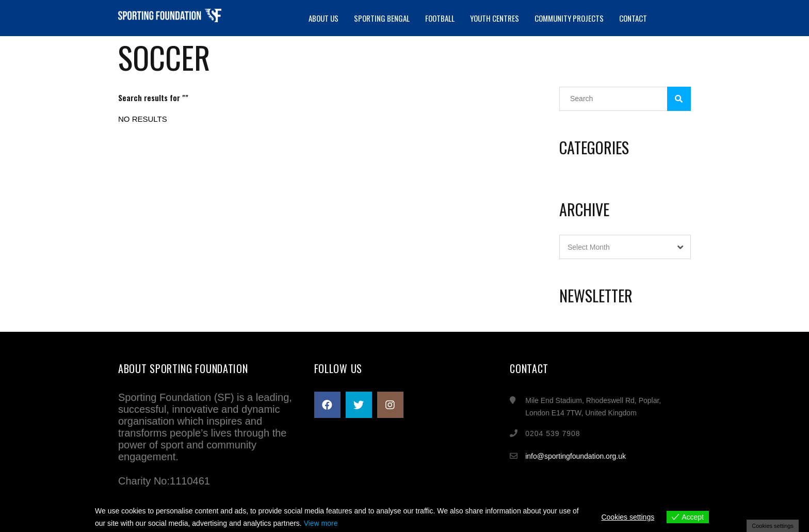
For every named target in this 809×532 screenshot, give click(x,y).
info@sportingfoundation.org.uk (576, 456)
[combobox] (625, 247)
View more (321, 523)
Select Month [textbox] (589, 247)
